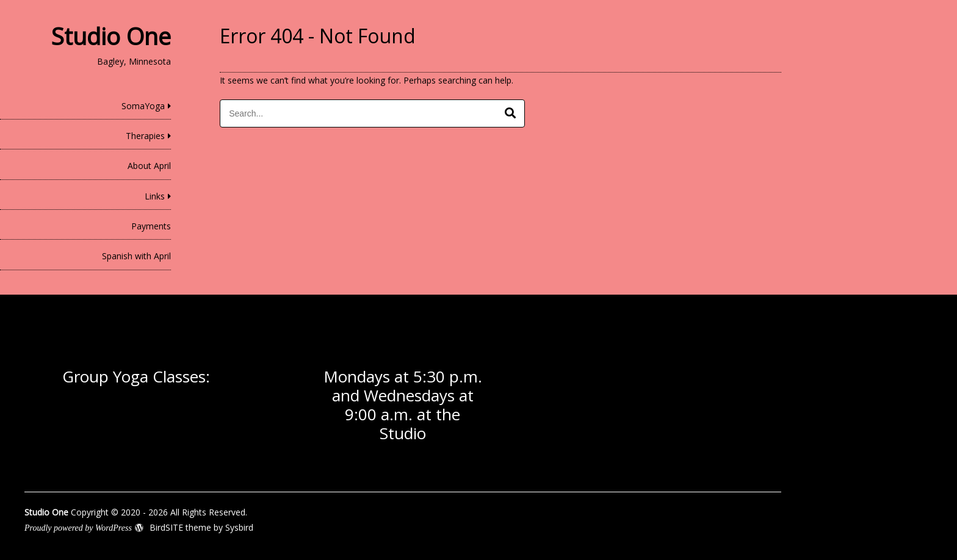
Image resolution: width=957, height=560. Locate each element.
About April (149, 166)
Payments (151, 226)
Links (155, 196)
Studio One (111, 36)
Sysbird (239, 527)
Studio (403, 433)
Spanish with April (136, 256)
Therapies (145, 136)
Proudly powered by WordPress (78, 528)
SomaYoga (143, 106)
